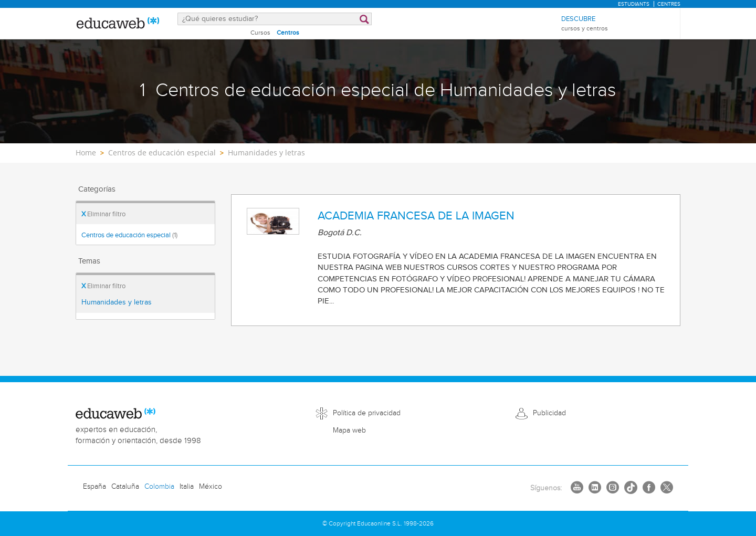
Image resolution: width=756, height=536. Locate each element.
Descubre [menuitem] (585, 24)
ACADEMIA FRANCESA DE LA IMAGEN (416, 216)
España (94, 487)
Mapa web (349, 430)
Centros (288, 33)
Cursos (260, 33)
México (211, 487)
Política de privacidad (367, 413)
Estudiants (634, 4)
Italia (187, 487)
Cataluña (125, 487)
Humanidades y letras (117, 302)
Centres (669, 4)
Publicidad (549, 413)
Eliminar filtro (103, 214)
